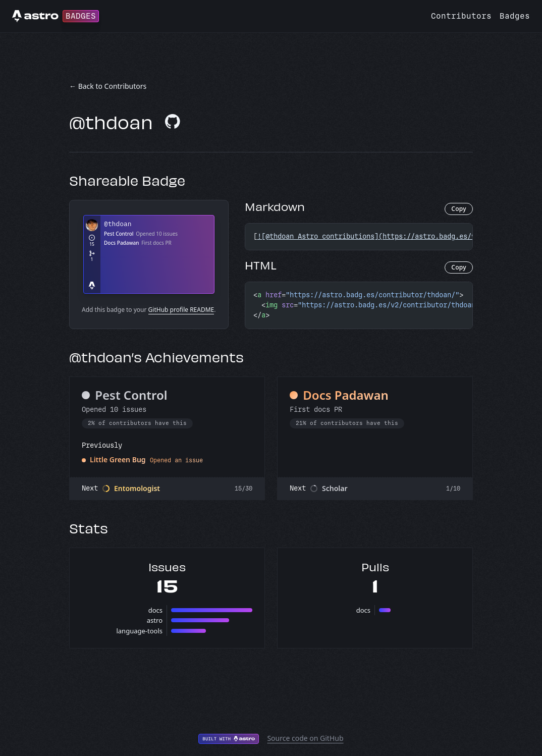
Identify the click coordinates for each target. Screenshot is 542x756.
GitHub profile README (181, 310)
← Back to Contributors (108, 86)
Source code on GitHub (305, 738)
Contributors (461, 16)
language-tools (139, 631)
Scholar (335, 488)
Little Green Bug (118, 460)
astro (155, 620)
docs (155, 610)
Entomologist (137, 488)
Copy (459, 209)
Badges (515, 16)
